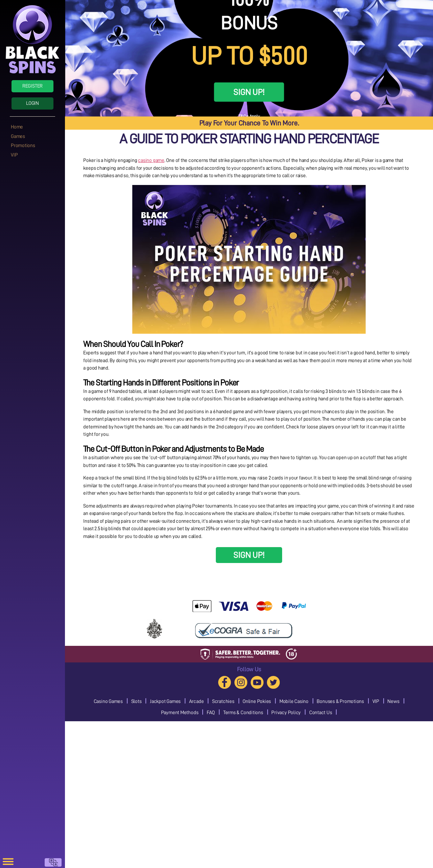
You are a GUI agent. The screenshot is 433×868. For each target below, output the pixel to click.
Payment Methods (180, 713)
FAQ (211, 713)
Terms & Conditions (243, 713)
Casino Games (108, 701)
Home (17, 127)
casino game (151, 160)
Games (18, 136)
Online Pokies (257, 701)
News (393, 701)
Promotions (23, 146)
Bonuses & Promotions (340, 701)
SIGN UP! (249, 92)
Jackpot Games (165, 701)
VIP (14, 155)
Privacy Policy (286, 713)
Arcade (197, 701)
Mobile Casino (294, 701)
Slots (136, 701)
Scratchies (223, 701)
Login (32, 103)
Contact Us (321, 713)
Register (32, 86)
